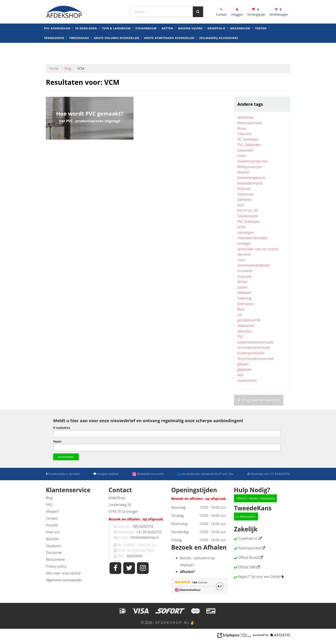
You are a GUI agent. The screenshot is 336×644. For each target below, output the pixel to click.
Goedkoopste (248, 216)
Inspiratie (245, 276)
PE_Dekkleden (248, 139)
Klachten (52, 539)
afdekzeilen (246, 326)
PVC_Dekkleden (249, 145)
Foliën (242, 156)
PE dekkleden (86, 44)
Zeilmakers (246, 304)
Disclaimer (54, 553)
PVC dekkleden (249, 222)
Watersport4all (249, 548)
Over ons (53, 532)
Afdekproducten (250, 167)
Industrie (244, 134)
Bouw (242, 128)
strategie (244, 243)
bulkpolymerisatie (251, 353)
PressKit (52, 525)
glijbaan (243, 364)
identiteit (244, 254)
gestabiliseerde (249, 320)
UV (240, 315)
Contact (52, 518)
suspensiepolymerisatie (255, 342)
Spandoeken (54, 53)
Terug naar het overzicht (259, 400)
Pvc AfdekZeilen (57, 44)
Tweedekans (79, 53)
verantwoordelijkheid (253, 265)
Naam (57, 441)
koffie (242, 227)
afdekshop (245, 117)
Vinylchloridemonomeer (256, 359)
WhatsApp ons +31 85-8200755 (250, 4)
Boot (241, 309)
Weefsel (244, 172)
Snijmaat (244, 189)
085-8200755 (143, 526)
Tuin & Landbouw (116, 44)
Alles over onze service (63, 573)
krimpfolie (216, 44)
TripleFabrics (248, 538)
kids (240, 375)
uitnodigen (246, 233)
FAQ (49, 505)
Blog (68, 69)
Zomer (243, 287)
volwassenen (247, 380)
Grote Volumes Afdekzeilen (116, 53)
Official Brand (248, 558)
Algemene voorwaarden (64, 580)
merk (241, 260)
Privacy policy (56, 566)
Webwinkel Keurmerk (137, 4)
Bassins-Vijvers (190, 44)
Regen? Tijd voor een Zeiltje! (259, 577)
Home (54, 69)
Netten (167, 44)
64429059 (135, 556)
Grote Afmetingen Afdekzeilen (169, 53)
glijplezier (245, 370)
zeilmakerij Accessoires (219, 53)
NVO (241, 205)
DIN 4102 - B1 (248, 210)
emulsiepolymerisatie (254, 347)
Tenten (261, 44)
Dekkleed (244, 200)
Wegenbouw (240, 44)
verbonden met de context (258, 249)
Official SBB (247, 567)
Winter (243, 282)
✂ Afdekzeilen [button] (246, 517)
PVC (241, 337)
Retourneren (56, 559)
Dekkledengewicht (251, 178)
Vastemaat (246, 194)
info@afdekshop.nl (145, 537)
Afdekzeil (244, 293)
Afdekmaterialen (250, 123)
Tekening (244, 298)
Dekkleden (246, 150)
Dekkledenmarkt (250, 183)
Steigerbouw (146, 44)
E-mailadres (62, 428)
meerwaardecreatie (252, 238)
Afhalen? (52, 511)
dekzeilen (245, 331)
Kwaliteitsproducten (253, 161)
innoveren (245, 271)
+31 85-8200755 (149, 532)
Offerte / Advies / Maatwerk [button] (256, 498)
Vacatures (53, 546)
